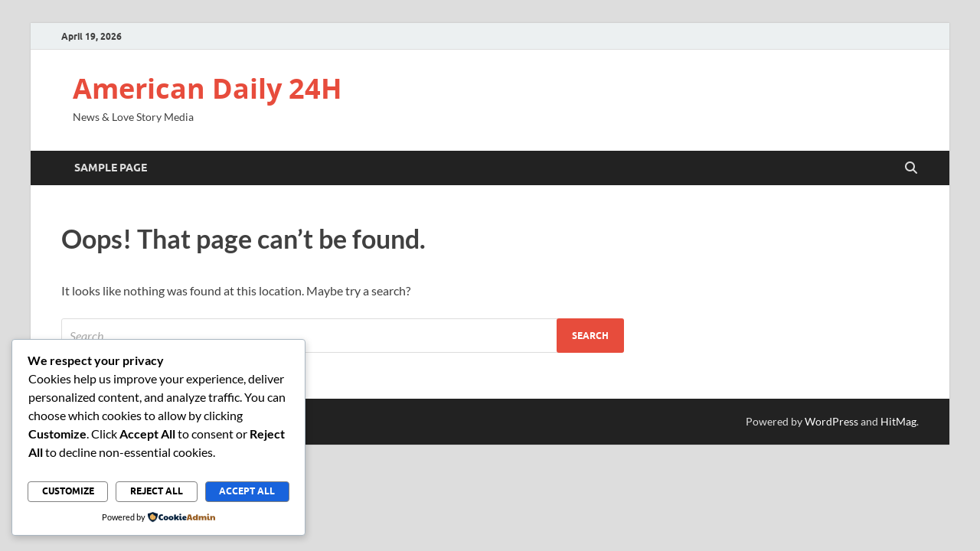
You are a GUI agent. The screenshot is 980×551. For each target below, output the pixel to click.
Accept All (247, 491)
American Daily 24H (207, 88)
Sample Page (111, 168)
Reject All (157, 491)
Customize (68, 491)
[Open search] (911, 168)
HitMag (898, 421)
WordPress (831, 421)
